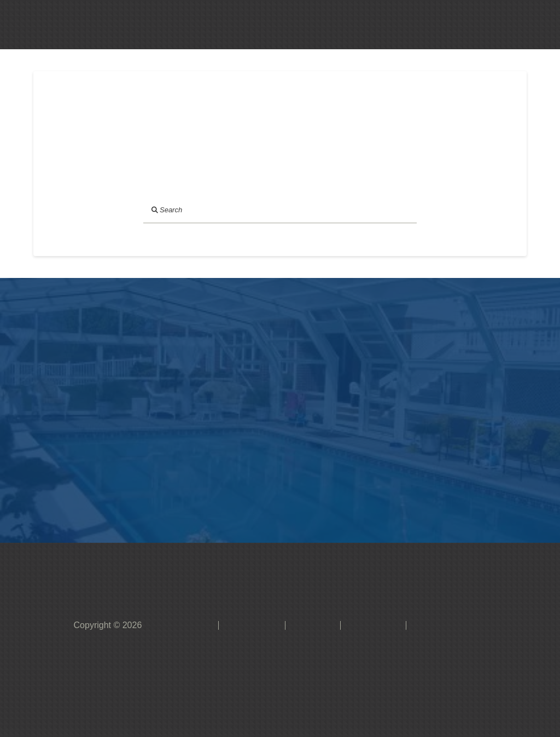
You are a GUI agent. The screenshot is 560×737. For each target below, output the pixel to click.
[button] (238, 25)
